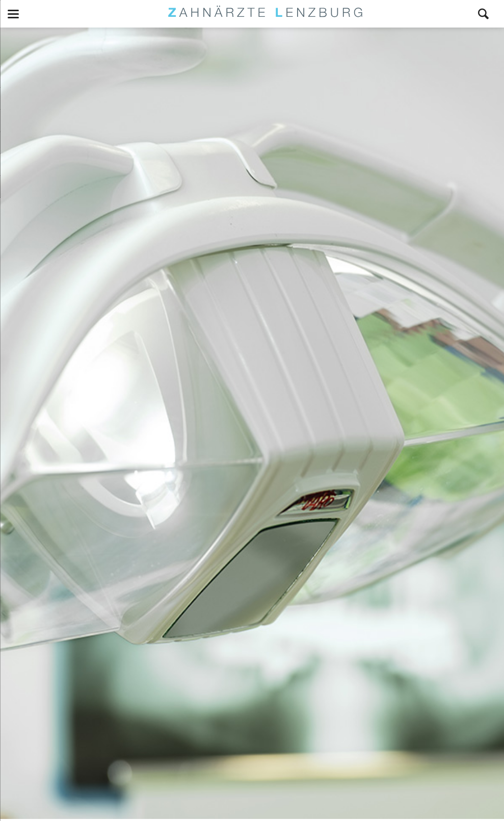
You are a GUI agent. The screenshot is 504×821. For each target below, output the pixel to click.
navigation (13, 14)
